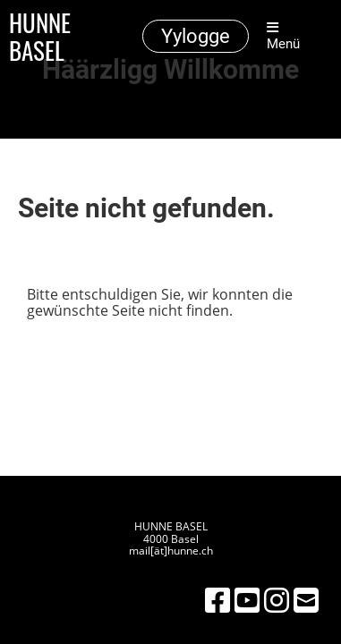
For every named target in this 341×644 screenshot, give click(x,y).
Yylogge (196, 36)
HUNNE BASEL (40, 36)
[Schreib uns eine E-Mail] (306, 600)
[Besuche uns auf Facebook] (217, 600)
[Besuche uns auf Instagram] (277, 600)
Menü (283, 36)
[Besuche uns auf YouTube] (247, 600)
